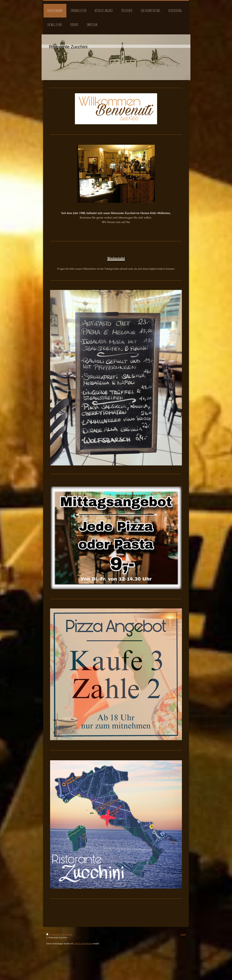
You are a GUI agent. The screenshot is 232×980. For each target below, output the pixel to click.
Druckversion (55, 934)
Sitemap (68, 934)
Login (183, 934)
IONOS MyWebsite (83, 944)
